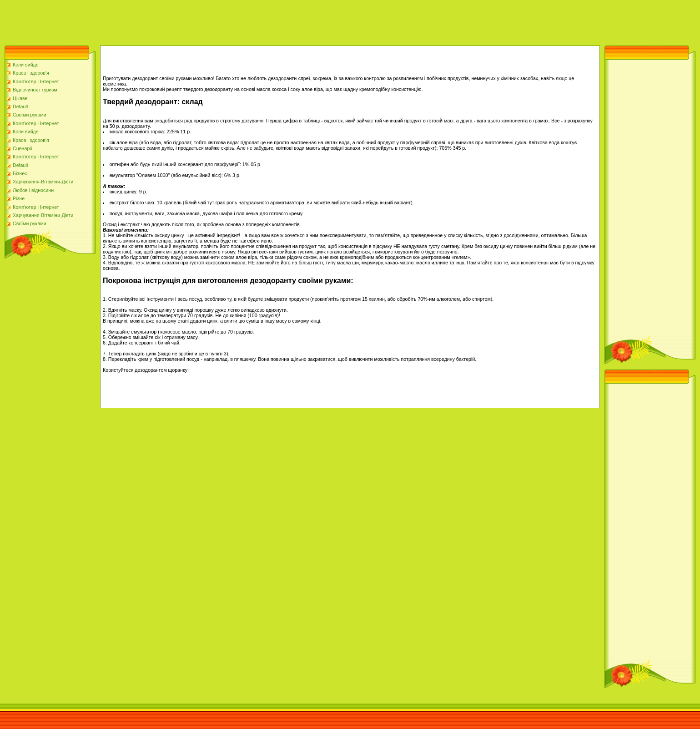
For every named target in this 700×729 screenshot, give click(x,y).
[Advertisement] (166, 20)
